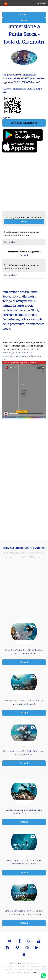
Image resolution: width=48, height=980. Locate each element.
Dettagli (24, 222)
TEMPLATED (36, 973)
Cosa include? (11, 242)
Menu (43, 3)
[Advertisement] (24, 183)
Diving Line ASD (17, 964)
